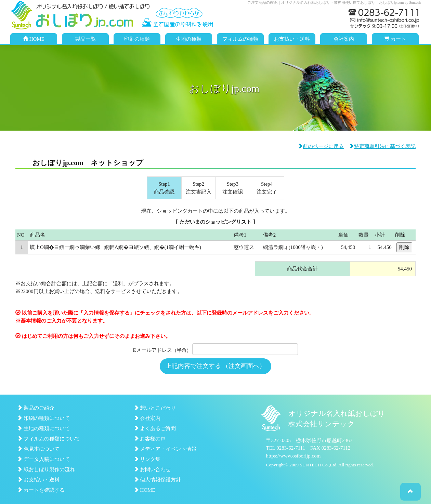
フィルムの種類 (240, 39)
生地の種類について (43, 428)
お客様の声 (150, 439)
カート (395, 39)
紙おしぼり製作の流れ (46, 469)
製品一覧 (86, 39)
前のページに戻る (321, 146)
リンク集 (147, 459)
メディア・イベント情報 (165, 449)
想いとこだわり (155, 408)
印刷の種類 (137, 39)
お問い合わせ (152, 469)
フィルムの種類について (49, 439)
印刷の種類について (43, 418)
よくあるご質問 (155, 428)
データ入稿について (43, 459)
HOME (34, 39)
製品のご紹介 (36, 408)
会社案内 (344, 39)
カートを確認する (41, 490)
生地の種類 (189, 39)
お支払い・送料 (292, 39)
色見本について (38, 449)
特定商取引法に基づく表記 (382, 146)
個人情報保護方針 (158, 480)
